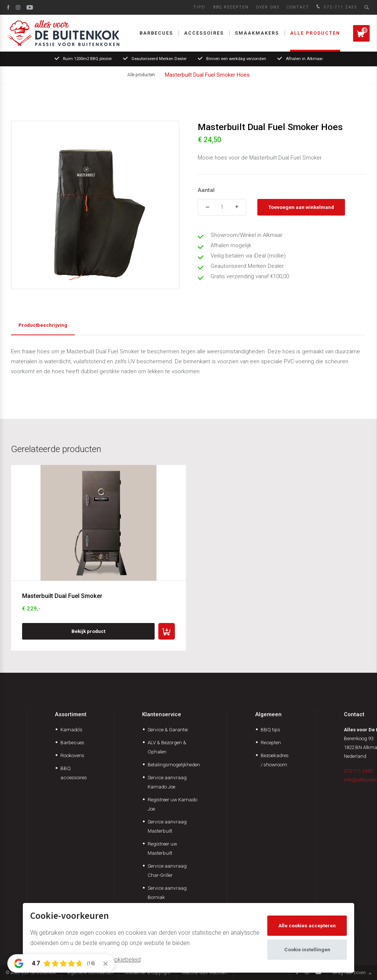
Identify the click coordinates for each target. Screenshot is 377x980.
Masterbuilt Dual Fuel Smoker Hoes (207, 75)
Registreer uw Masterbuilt (162, 848)
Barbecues (156, 33)
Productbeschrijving (43, 325)
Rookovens (72, 755)
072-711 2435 (336, 7)
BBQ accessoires (74, 773)
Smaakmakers (257, 33)
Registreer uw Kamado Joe (172, 804)
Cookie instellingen (307, 949)
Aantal (206, 190)
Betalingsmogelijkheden (174, 764)
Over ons (268, 7)
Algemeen (268, 714)
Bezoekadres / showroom (275, 760)
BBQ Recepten (231, 7)
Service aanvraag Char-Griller (167, 870)
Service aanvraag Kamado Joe (167, 782)
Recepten (271, 742)
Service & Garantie (168, 729)
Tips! (200, 7)
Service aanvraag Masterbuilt (167, 826)
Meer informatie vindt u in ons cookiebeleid (85, 960)
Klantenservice (162, 714)
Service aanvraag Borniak (167, 892)
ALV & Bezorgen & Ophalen (167, 747)
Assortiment (71, 714)
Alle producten (315, 33)
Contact (298, 7)
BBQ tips (270, 729)
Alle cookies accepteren (307, 925)
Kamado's (71, 729)
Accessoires (204, 33)
